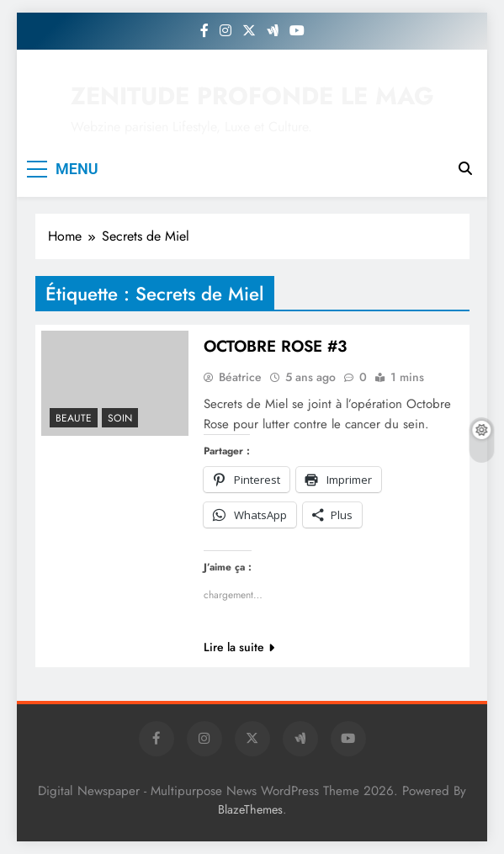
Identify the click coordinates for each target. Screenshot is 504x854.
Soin (120, 418)
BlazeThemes (250, 809)
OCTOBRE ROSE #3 (275, 346)
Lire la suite (239, 647)
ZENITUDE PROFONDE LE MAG (252, 96)
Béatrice (240, 377)
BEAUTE (74, 418)
